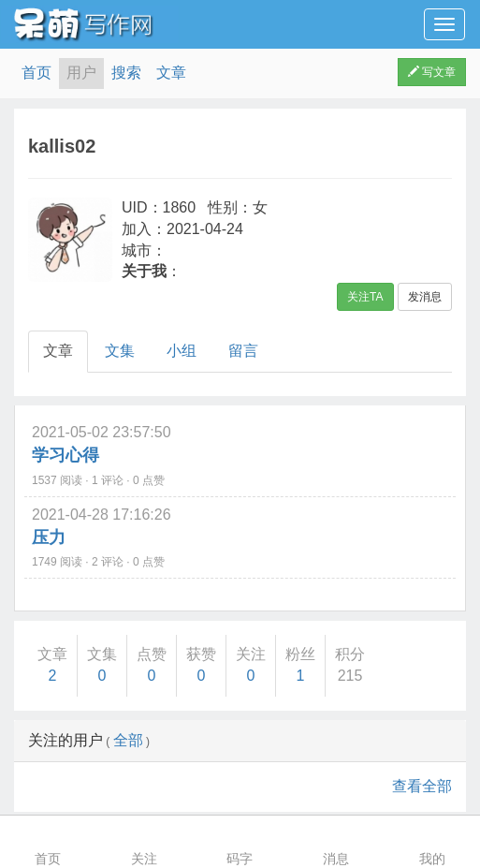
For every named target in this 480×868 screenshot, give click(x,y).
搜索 (126, 73)
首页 (36, 73)
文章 (171, 73)
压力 (49, 537)
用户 (81, 73)
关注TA (365, 297)
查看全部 (422, 786)
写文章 (432, 72)
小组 (182, 351)
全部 (128, 740)
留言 (243, 351)
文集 (120, 351)
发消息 (425, 297)
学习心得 (65, 455)
